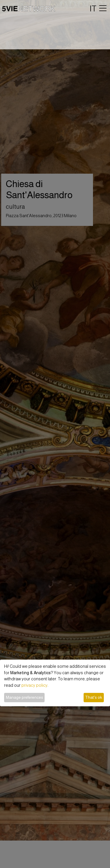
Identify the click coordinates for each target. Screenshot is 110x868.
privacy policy (34, 685)
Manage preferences (24, 697)
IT (93, 8)
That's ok (94, 697)
